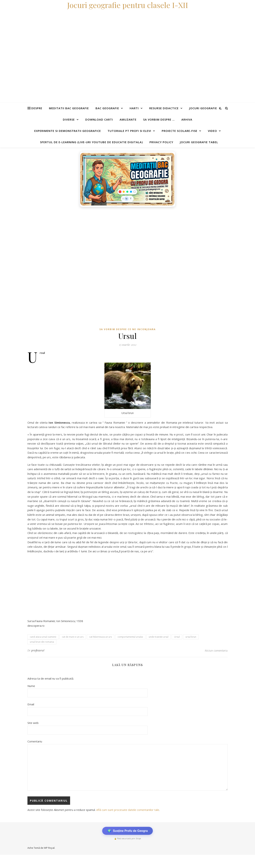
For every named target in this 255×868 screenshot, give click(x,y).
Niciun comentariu (216, 650)
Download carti (99, 119)
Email (31, 704)
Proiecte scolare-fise (180, 131)
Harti (134, 108)
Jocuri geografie (203, 108)
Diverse (69, 119)
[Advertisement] (111, 237)
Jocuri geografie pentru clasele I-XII (128, 5)
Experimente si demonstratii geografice (68, 131)
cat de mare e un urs (73, 637)
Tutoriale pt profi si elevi (129, 131)
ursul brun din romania (42, 642)
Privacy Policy (161, 142)
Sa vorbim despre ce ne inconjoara (127, 329)
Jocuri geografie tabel (199, 142)
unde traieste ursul (159, 637)
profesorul (38, 650)
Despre (37, 108)
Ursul (177, 637)
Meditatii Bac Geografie (69, 108)
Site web (33, 723)
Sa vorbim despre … (159, 119)
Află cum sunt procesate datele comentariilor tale (128, 810)
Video (212, 131)
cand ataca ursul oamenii (43, 637)
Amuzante (128, 119)
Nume (31, 686)
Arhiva (187, 119)
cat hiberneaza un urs (101, 637)
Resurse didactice (164, 108)
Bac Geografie (107, 108)
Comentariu (35, 741)
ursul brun (191, 637)
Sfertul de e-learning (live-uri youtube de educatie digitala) (91, 142)
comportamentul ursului (130, 637)
